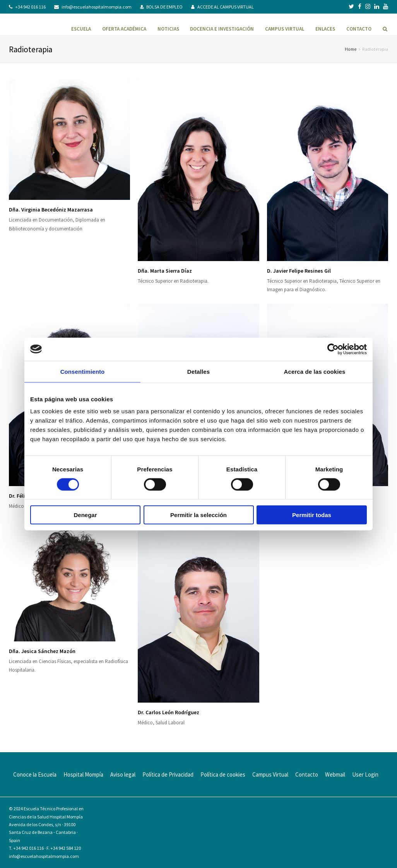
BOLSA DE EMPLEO (164, 7)
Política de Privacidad (168, 774)
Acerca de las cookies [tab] (315, 371)
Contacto (307, 774)
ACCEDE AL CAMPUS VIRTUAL (226, 7)
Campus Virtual (270, 774)
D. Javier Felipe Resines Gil (299, 271)
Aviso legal (123, 774)
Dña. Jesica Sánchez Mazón (42, 651)
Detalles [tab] (198, 371)
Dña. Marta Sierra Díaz (165, 271)
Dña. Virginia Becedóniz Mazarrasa (51, 210)
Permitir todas (312, 515)
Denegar (85, 515)
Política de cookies (223, 774)
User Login (365, 774)
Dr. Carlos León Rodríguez (169, 712)
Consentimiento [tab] (83, 371)
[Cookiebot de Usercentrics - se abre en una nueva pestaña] (333, 349)
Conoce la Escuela (35, 774)
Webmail (335, 774)
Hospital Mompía (83, 774)
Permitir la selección (198, 515)
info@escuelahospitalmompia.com (97, 7)
